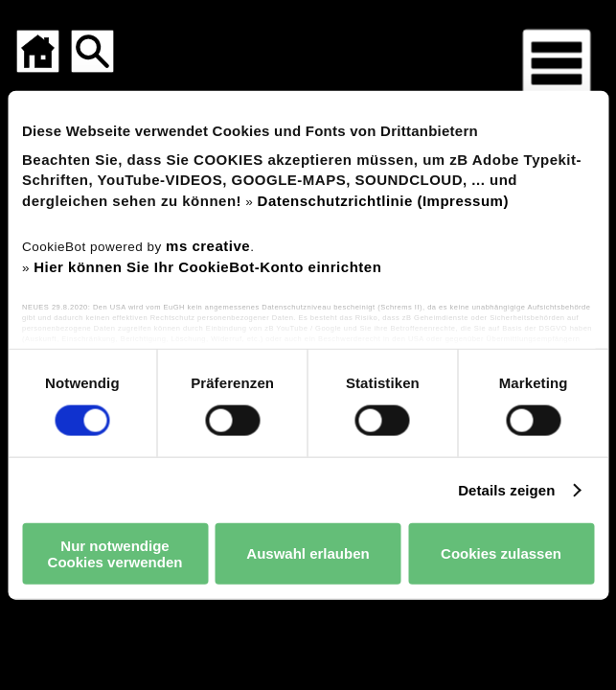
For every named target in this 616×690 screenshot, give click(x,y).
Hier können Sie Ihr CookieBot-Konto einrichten (207, 267)
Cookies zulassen (501, 553)
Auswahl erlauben (308, 553)
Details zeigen (506, 489)
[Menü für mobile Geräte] (557, 63)
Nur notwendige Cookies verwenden (115, 553)
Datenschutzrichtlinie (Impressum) (383, 201)
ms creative (208, 245)
